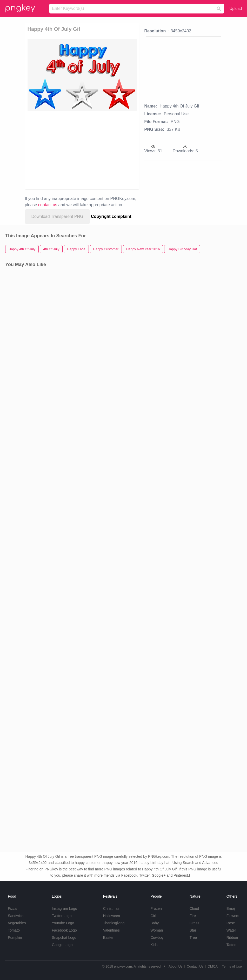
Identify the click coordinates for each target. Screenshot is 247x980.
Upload (236, 8)
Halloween (112, 916)
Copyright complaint (111, 216)
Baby (155, 923)
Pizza (12, 909)
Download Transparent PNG (57, 216)
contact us (48, 205)
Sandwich (16, 916)
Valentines (111, 930)
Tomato (14, 930)
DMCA (213, 966)
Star (193, 930)
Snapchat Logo (64, 938)
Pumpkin (15, 938)
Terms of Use (232, 966)
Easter (108, 938)
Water (231, 930)
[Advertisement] (98, 150)
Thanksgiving (114, 923)
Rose (231, 923)
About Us (175, 966)
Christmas (111, 909)
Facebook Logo (64, 930)
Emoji (231, 909)
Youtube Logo (63, 923)
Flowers (233, 916)
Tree (193, 938)
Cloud (194, 909)
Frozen (156, 909)
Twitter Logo (62, 916)
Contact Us (195, 966)
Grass (194, 923)
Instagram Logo (64, 909)
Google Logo (62, 945)
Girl (153, 916)
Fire (193, 916)
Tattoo (231, 945)
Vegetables (17, 923)
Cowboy (157, 938)
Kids (154, 945)
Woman (157, 930)
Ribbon (232, 938)
